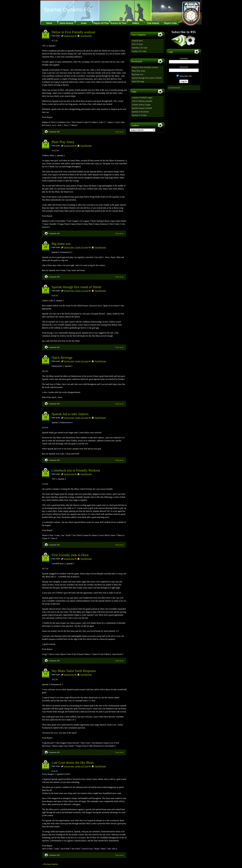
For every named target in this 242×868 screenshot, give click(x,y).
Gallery (136, 23)
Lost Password (174, 88)
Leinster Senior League (141, 105)
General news (69, 36)
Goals (84, 23)
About (49, 23)
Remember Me (184, 76)
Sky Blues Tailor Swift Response (74, 671)
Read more (119, 132)
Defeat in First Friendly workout (73, 32)
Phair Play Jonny (63, 142)
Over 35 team (137, 44)
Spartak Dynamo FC (67, 10)
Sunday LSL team (82, 247)
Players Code (170, 23)
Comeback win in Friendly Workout (76, 470)
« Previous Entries (50, 864)
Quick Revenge (62, 358)
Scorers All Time (118, 23)
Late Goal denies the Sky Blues (73, 763)
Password (184, 67)
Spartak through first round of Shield (76, 287)
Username (184, 58)
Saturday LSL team (140, 48)
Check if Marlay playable (142, 101)
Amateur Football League (142, 98)
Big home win (61, 244)
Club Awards (153, 23)
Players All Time (101, 23)
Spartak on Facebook (140, 112)
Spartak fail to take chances (70, 414)
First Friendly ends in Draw (70, 555)
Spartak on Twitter (139, 115)
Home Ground (67, 23)
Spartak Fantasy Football (142, 108)
